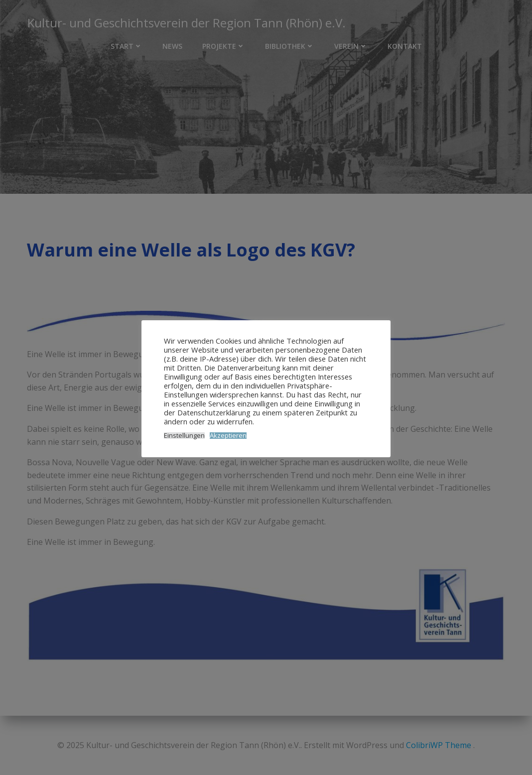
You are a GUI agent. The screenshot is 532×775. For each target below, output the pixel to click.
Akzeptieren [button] (228, 436)
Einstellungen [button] (184, 436)
